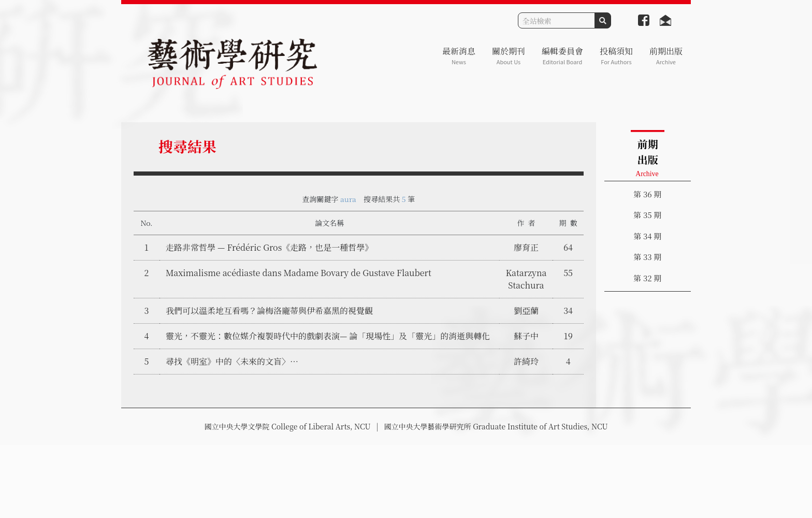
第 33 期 (647, 257)
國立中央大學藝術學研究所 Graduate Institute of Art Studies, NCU (496, 426)
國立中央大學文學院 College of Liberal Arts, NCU (287, 426)
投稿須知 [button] (616, 56)
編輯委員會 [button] (562, 56)
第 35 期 (647, 215)
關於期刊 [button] (509, 56)
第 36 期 (647, 194)
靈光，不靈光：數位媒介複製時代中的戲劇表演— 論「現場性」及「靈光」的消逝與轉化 (328, 336)
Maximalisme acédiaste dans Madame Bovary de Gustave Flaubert (299, 273)
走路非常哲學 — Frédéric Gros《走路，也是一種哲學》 (269, 247)
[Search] (556, 20)
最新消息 (459, 56)
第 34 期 (647, 236)
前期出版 (666, 56)
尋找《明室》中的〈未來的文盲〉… (232, 361)
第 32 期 (647, 278)
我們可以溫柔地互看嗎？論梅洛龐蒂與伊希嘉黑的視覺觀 (269, 311)
